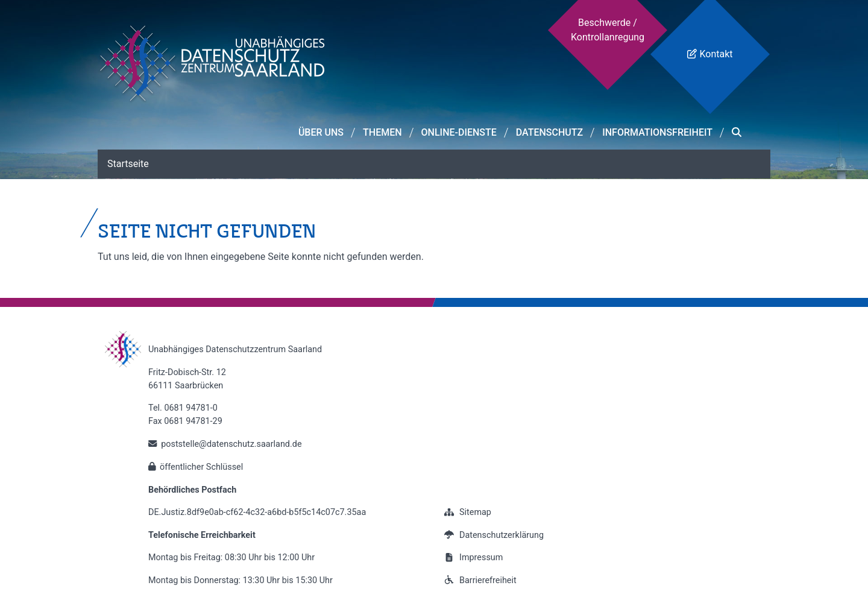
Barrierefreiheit (479, 580)
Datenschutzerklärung (492, 535)
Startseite (128, 164)
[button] (737, 133)
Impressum (472, 558)
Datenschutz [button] (549, 132)
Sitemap (466, 512)
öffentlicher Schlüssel (201, 467)
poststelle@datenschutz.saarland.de (231, 444)
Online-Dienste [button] (459, 132)
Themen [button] (382, 132)
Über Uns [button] (321, 132)
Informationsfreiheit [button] (657, 132)
